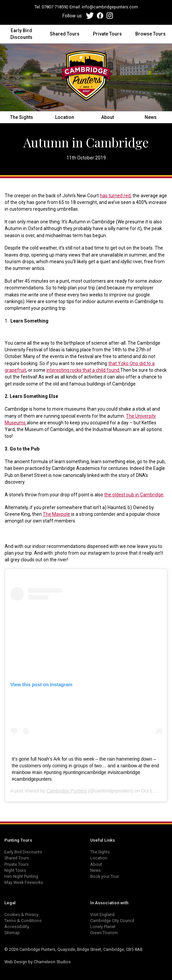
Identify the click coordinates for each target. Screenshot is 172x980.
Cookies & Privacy (21, 915)
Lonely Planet (103, 927)
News (151, 117)
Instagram (110, 16)
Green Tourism (104, 933)
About (108, 117)
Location (65, 117)
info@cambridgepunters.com (110, 7)
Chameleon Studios (52, 962)
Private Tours (107, 34)
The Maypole (56, 514)
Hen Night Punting (21, 876)
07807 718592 (55, 7)
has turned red (115, 196)
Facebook (100, 16)
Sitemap (12, 933)
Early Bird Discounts (21, 34)
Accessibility (17, 927)
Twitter (90, 16)
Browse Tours (150, 34)
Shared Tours (65, 34)
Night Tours (15, 870)
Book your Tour (105, 876)
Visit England (102, 915)
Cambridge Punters (67, 791)
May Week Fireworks (24, 882)
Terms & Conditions (23, 921)
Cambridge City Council (112, 921)
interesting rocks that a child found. (83, 370)
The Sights (22, 117)
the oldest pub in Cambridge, (134, 495)
